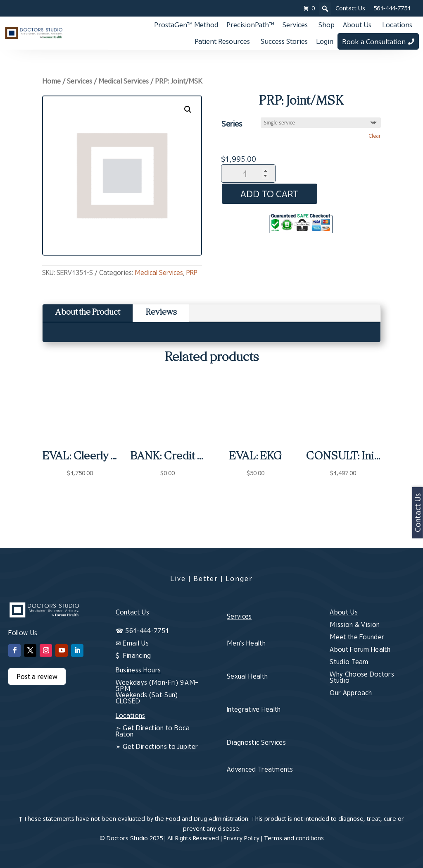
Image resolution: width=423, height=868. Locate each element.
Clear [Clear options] (375, 136)
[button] (188, 110)
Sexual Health (247, 676)
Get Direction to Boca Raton (153, 731)
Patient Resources (222, 41)
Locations (397, 25)
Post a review (37, 677)
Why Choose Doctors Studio (362, 677)
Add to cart (272, 194)
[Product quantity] (248, 173)
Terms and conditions (294, 838)
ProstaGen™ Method (186, 25)
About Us (357, 25)
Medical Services (124, 81)
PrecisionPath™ (250, 25)
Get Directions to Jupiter (159, 746)
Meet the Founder (357, 637)
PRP (192, 273)
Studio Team (349, 662)
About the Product (88, 313)
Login (325, 41)
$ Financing (133, 655)
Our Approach (351, 693)
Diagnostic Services (256, 742)
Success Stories (284, 41)
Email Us (136, 643)
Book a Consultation (374, 42)
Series (232, 123)
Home (51, 81)
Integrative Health (254, 709)
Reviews (161, 313)
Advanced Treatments (260, 769)
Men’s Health (246, 643)
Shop (327, 25)
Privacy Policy (241, 838)
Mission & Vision (355, 624)
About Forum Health (360, 649)
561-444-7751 (392, 8)
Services (295, 25)
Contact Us (350, 8)
